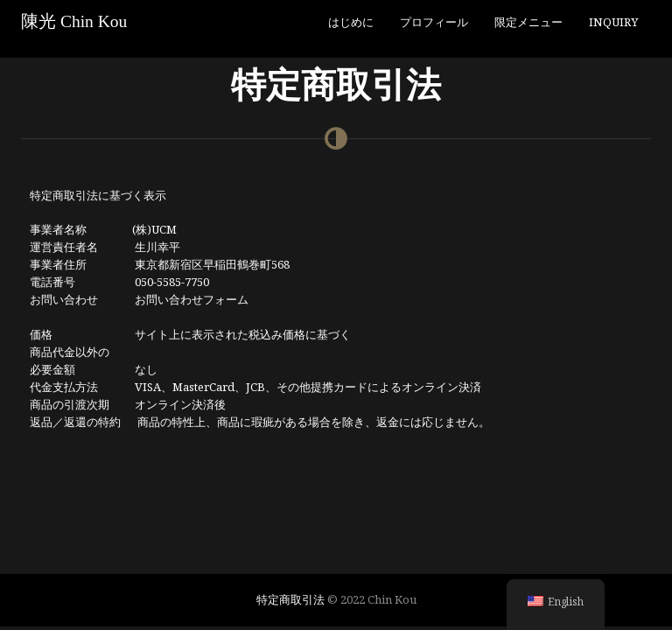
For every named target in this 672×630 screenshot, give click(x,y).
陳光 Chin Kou (74, 21)
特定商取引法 (290, 599)
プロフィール (434, 22)
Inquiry (613, 22)
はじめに (351, 22)
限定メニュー (528, 22)
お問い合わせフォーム (192, 299)
